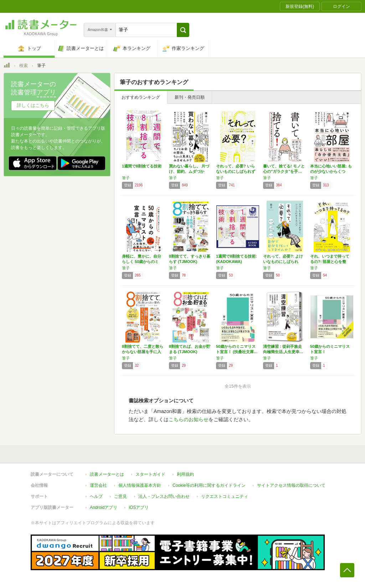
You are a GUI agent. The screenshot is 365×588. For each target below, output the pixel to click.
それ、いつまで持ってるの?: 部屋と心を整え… (330, 262)
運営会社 (98, 485)
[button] (183, 30)
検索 (24, 66)
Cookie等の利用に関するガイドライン (209, 485)
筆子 (126, 178)
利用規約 (185, 474)
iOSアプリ (139, 507)
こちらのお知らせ (189, 419)
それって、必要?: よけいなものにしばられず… (283, 262)
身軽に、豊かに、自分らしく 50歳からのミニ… (142, 262)
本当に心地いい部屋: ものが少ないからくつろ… (331, 171)
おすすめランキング (141, 97)
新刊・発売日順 (190, 97)
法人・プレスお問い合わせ (164, 496)
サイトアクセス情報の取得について (291, 485)
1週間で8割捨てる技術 (142, 166)
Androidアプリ (104, 507)
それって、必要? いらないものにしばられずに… (236, 171)
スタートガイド (150, 474)
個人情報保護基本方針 (140, 485)
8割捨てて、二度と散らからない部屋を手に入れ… (143, 352)
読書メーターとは (107, 474)
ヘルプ (96, 496)
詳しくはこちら (33, 105)
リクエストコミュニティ (225, 496)
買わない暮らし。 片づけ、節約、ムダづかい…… (189, 171)
